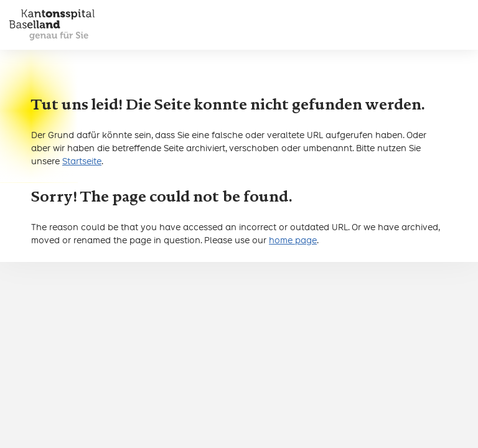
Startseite (82, 161)
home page (293, 240)
